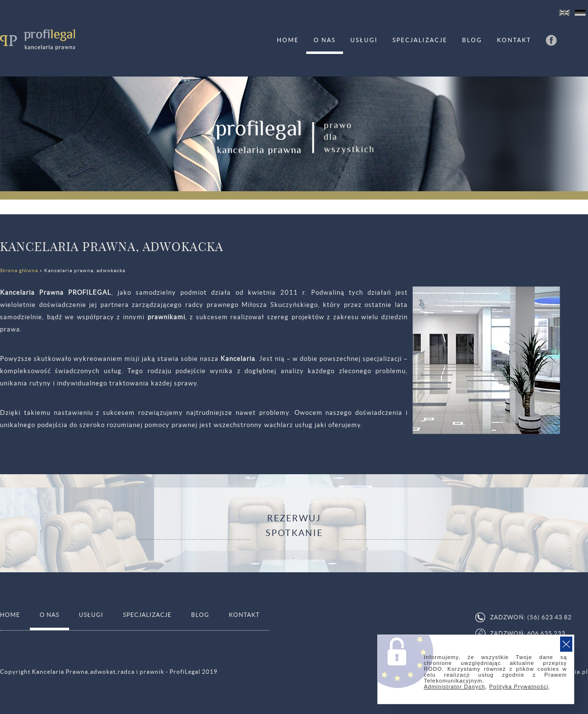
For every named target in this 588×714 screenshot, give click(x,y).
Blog (472, 40)
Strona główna (19, 270)
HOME (288, 40)
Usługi (364, 40)
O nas (325, 40)
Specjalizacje (420, 40)
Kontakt (514, 40)
